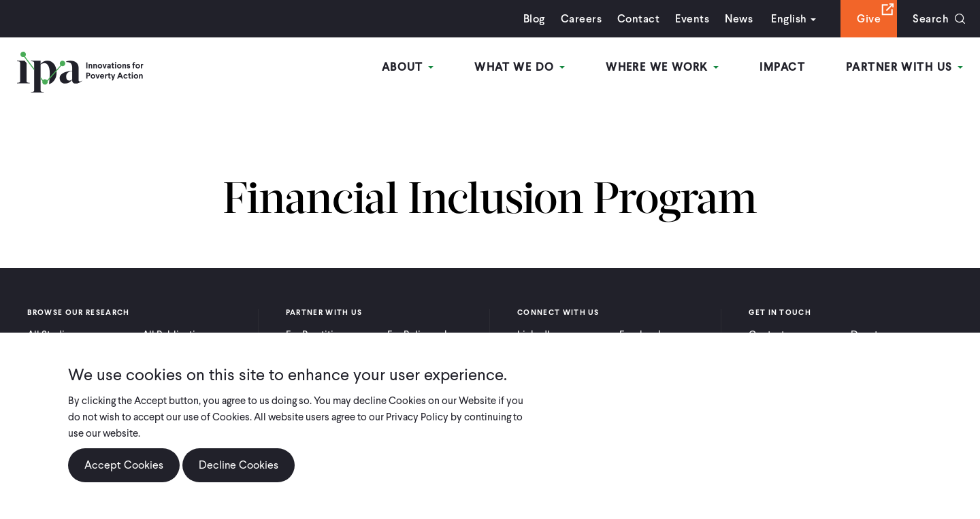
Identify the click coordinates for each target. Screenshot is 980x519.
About (408, 67)
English (789, 19)
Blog (534, 19)
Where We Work (662, 67)
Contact (638, 19)
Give (869, 19)
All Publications (177, 335)
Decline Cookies (239, 479)
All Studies (51, 335)
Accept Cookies (124, 479)
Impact (782, 67)
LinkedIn (536, 335)
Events (692, 19)
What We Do (520, 67)
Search (931, 19)
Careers (581, 19)
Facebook (641, 335)
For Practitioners (322, 335)
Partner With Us (904, 67)
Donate (867, 335)
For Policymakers (425, 335)
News (739, 19)
